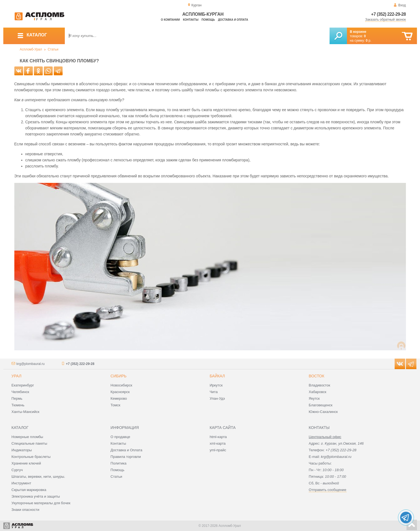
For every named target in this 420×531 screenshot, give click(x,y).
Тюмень (18, 405)
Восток (317, 376)
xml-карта (218, 443)
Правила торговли (126, 457)
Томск (115, 405)
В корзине (358, 32)
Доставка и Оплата (126, 450)
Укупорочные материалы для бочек (41, 503)
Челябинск (20, 392)
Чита (214, 392)
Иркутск (216, 385)
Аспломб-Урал (31, 49)
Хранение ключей (26, 463)
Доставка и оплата (233, 20)
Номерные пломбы (27, 437)
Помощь (208, 20)
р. (368, 41)
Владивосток (320, 385)
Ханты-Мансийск (26, 412)
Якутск (314, 398)
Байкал (217, 376)
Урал (17, 376)
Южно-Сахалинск (323, 412)
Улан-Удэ (217, 398)
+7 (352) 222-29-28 (389, 14)
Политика (119, 463)
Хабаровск (318, 392)
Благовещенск (321, 405)
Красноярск (120, 392)
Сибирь (119, 376)
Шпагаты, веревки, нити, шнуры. (38, 477)
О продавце (120, 437)
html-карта (218, 437)
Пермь (17, 398)
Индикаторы (22, 450)
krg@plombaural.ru (31, 364)
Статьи (53, 49)
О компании (170, 20)
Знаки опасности (26, 510)
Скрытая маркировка (29, 490)
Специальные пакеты (30, 443)
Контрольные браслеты (31, 457)
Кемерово (119, 398)
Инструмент (22, 483)
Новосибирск (121, 385)
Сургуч (17, 470)
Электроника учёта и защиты (36, 496)
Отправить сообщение (328, 490)
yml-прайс (218, 450)
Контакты (191, 20)
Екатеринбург (23, 385)
